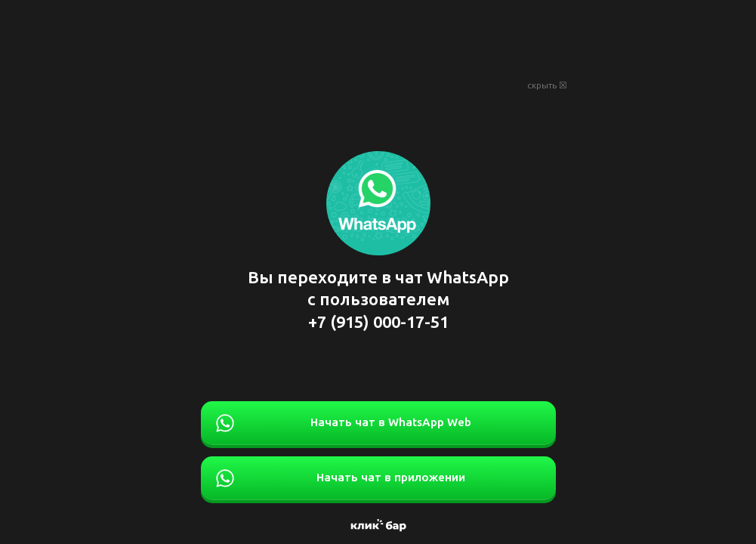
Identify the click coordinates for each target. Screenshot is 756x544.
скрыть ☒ (547, 85)
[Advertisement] (378, 38)
